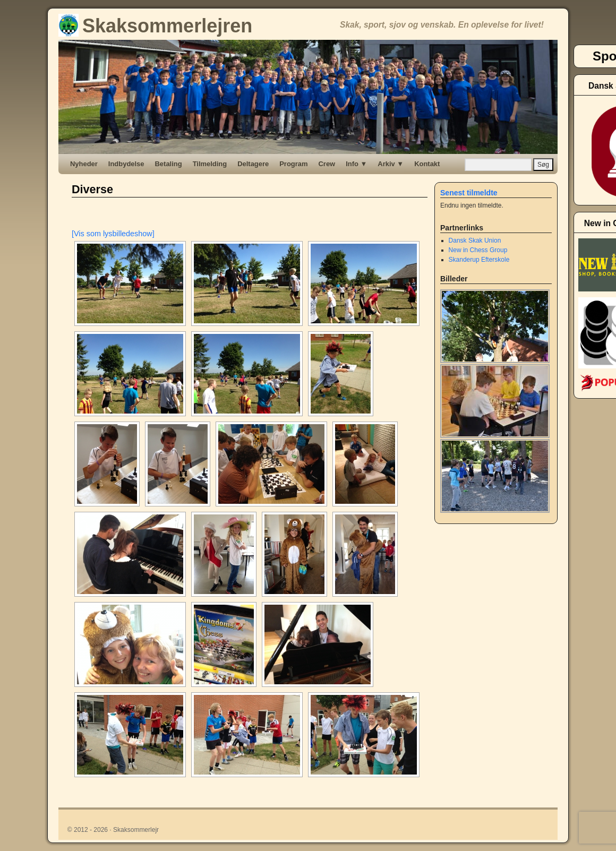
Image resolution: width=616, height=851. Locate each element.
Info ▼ (356, 164)
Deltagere (253, 164)
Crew (327, 164)
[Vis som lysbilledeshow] (113, 234)
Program (293, 164)
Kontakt (427, 164)
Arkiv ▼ (391, 164)
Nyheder (84, 164)
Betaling (169, 164)
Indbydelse (126, 164)
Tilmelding (210, 164)
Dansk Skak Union (475, 240)
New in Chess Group (478, 250)
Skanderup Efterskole (479, 260)
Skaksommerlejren (155, 26)
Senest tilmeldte (469, 193)
